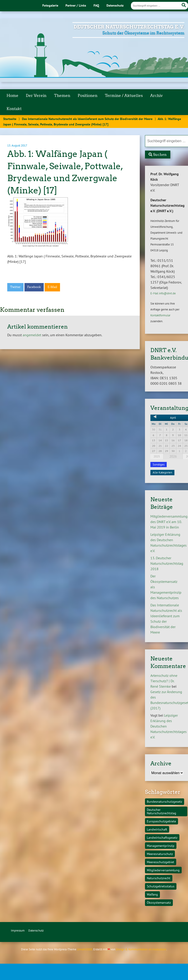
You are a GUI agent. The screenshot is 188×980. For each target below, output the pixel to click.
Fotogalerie (50, 5)
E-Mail (52, 287)
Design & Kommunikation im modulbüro (141, 949)
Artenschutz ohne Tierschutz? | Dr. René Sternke (164, 681)
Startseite (10, 119)
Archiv (156, 96)
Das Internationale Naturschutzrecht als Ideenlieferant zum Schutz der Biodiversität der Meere (87, 119)
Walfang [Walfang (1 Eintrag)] (152, 894)
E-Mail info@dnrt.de (163, 293)
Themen (62, 96)
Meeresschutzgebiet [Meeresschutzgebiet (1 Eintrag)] (160, 862)
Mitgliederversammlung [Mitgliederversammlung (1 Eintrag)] (163, 870)
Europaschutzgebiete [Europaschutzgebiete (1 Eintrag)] (161, 821)
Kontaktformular (160, 315)
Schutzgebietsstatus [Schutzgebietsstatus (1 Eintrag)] (161, 886)
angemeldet (32, 335)
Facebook (34, 287)
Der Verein (36, 96)
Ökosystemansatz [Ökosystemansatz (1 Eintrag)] (159, 902)
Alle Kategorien (162, 472)
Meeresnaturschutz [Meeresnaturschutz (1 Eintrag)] (160, 854)
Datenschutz (115, 5)
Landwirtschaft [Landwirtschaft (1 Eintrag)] (157, 829)
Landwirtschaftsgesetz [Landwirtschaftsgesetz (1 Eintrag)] (162, 837)
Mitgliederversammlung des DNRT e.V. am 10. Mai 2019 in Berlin (169, 522)
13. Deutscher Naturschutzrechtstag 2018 (167, 563)
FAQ (96, 5)
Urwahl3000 (85, 949)
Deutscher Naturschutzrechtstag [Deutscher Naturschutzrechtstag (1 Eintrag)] (161, 811)
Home (12, 96)
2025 (157, 456)
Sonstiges (159, 465)
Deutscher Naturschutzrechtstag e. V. (129, 27)
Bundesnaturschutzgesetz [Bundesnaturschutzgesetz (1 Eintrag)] (164, 801)
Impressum (18, 931)
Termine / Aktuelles (124, 96)
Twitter (15, 287)
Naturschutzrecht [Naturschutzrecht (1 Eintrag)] (159, 878)
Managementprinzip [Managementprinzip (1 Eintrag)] (161, 846)
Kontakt (14, 109)
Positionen (88, 96)
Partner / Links (76, 5)
